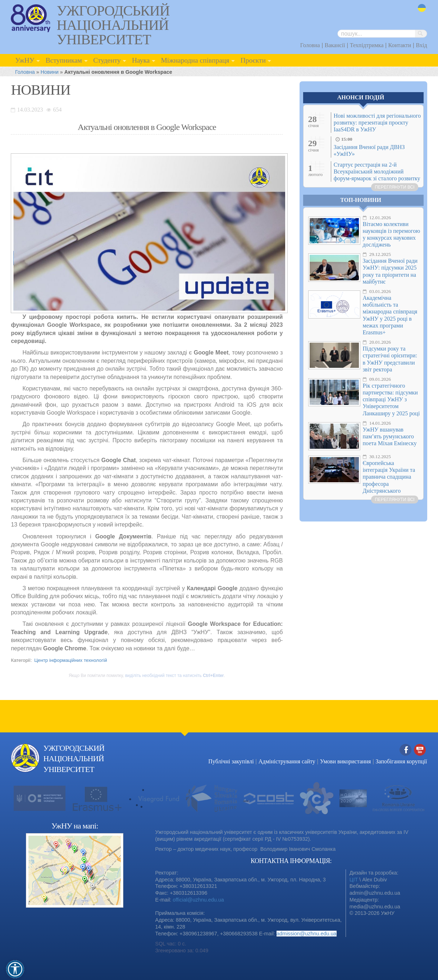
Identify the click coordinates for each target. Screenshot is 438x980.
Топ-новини (361, 200)
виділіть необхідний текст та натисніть (175, 676)
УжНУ (25, 60)
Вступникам (64, 60)
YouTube (420, 750)
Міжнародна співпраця (195, 60)
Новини (50, 72)
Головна (310, 45)
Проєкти (253, 60)
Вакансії (335, 45)
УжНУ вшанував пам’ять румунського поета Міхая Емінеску (390, 436)
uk (422, 8)
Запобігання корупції (401, 761)
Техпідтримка (367, 45)
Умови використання (346, 761)
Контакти (400, 45)
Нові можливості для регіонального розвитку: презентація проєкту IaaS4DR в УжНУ (377, 123)
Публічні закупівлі (231, 761)
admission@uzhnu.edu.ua (307, 934)
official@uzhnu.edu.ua (198, 900)
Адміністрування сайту (287, 761)
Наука (141, 60)
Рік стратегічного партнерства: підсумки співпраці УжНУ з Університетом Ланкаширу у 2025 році (391, 399)
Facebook (406, 750)
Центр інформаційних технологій (71, 660)
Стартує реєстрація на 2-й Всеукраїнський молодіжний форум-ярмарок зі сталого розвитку (377, 171)
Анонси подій (361, 97)
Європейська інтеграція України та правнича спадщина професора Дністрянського (389, 477)
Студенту (107, 60)
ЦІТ (354, 880)
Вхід (421, 45)
